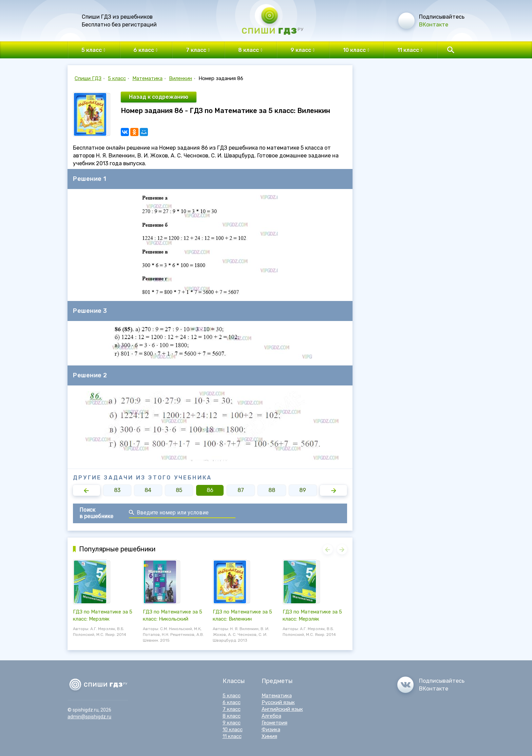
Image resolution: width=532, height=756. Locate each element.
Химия (269, 736)
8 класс (232, 716)
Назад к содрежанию (159, 97)
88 (272, 490)
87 (241, 490)
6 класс (232, 702)
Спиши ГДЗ (88, 78)
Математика (147, 78)
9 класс (232, 723)
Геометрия (274, 723)
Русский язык (278, 702)
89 (303, 490)
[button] (87, 490)
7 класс (232, 709)
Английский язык (282, 709)
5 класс (117, 78)
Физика (271, 730)
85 (179, 490)
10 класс (233, 730)
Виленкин (180, 78)
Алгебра (271, 716)
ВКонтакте (434, 25)
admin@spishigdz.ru (89, 717)
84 (148, 490)
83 (117, 490)
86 (210, 490)
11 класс (232, 736)
